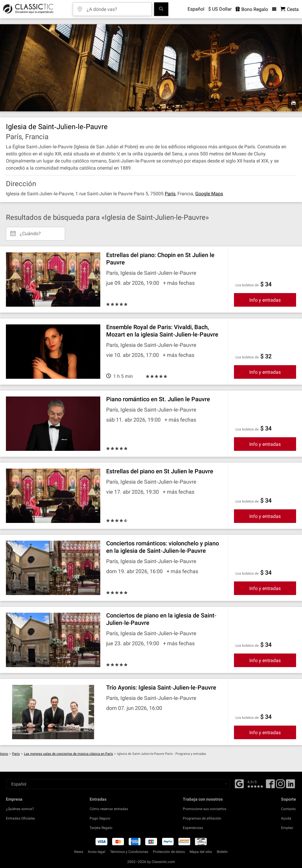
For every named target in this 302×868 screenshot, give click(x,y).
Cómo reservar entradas (109, 809)
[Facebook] (239, 783)
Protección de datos (169, 852)
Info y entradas (265, 300)
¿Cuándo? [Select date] (30, 231)
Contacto (288, 809)
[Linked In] (290, 786)
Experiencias (193, 828)
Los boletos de (247, 285)
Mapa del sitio (201, 852)
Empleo (287, 828)
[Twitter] (280, 786)
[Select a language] (118, 784)
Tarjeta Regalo (101, 828)
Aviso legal (97, 852)
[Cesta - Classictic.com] (290, 9)
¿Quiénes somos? (20, 809)
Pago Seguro (100, 818)
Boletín (222, 852)
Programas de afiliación (202, 818)
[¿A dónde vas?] (117, 7)
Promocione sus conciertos (205, 809)
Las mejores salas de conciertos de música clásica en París (68, 754)
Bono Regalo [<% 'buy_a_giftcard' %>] (252, 9)
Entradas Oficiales (20, 818)
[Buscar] (161, 9)
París (170, 194)
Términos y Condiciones (129, 852)
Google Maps (209, 194)
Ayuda (286, 818)
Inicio (4, 754)
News (79, 852)
